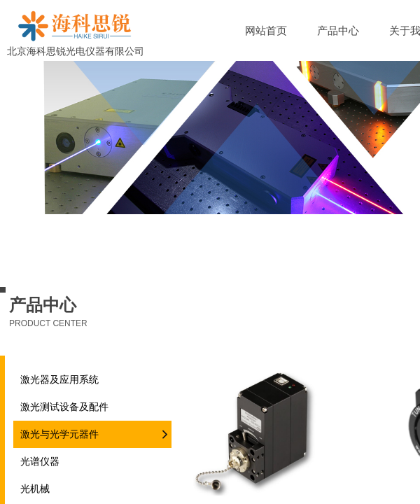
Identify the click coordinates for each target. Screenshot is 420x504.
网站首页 (266, 30)
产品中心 (338, 30)
